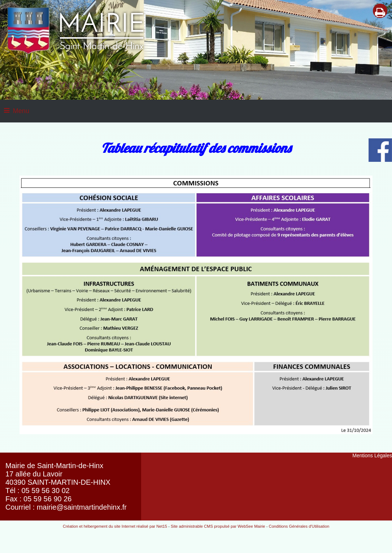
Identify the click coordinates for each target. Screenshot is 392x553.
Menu (21, 111)
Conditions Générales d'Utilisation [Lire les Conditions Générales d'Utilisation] (299, 526)
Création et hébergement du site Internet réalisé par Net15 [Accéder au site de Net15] (115, 526)
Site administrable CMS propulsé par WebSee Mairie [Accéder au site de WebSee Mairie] (218, 526)
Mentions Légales (372, 455)
